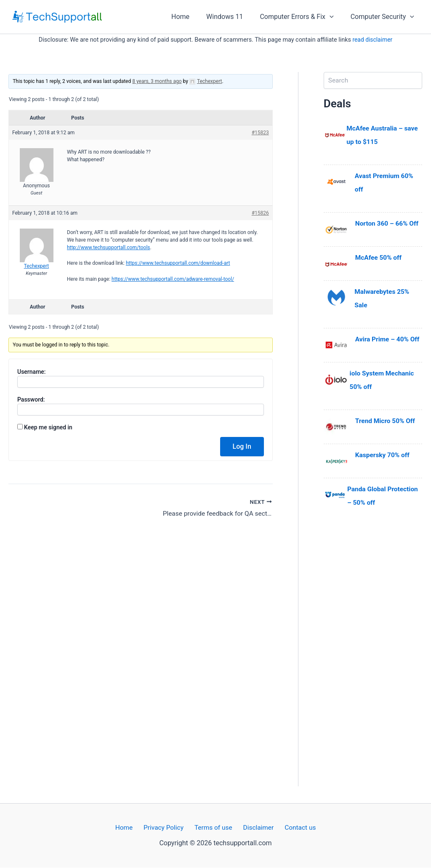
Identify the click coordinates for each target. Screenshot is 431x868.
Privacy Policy (166, 828)
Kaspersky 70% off (383, 455)
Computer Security (384, 17)
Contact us (294, 828)
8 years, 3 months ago (157, 81)
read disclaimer (372, 40)
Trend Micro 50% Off (386, 421)
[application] (335, 17)
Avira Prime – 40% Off (388, 339)
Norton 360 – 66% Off (388, 223)
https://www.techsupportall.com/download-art (178, 263)
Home (192, 17)
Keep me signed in (48, 427)
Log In (242, 446)
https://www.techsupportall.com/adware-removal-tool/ (173, 279)
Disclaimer (255, 828)
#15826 (260, 213)
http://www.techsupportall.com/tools (109, 248)
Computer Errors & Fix (302, 17)
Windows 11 (233, 17)
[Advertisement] (373, 660)
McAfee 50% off (379, 257)
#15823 (260, 133)
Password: (31, 399)
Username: (32, 372)
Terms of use (213, 828)
